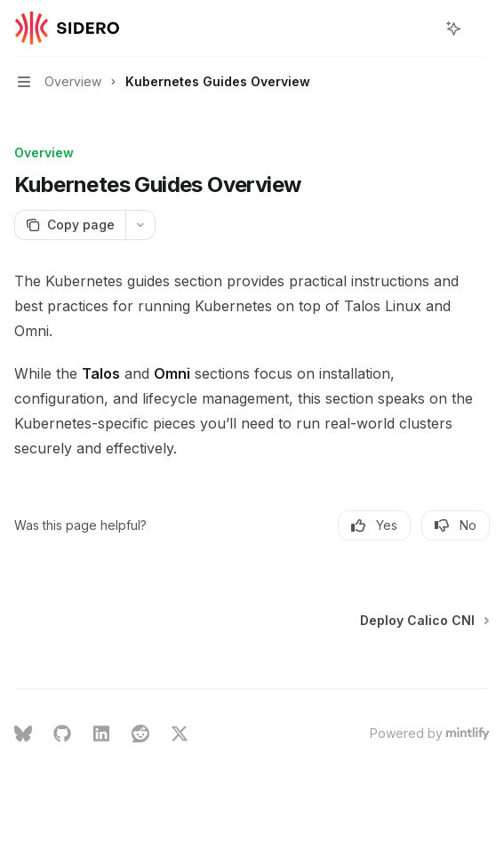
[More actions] (481, 28)
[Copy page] (70, 225)
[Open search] (420, 28)
